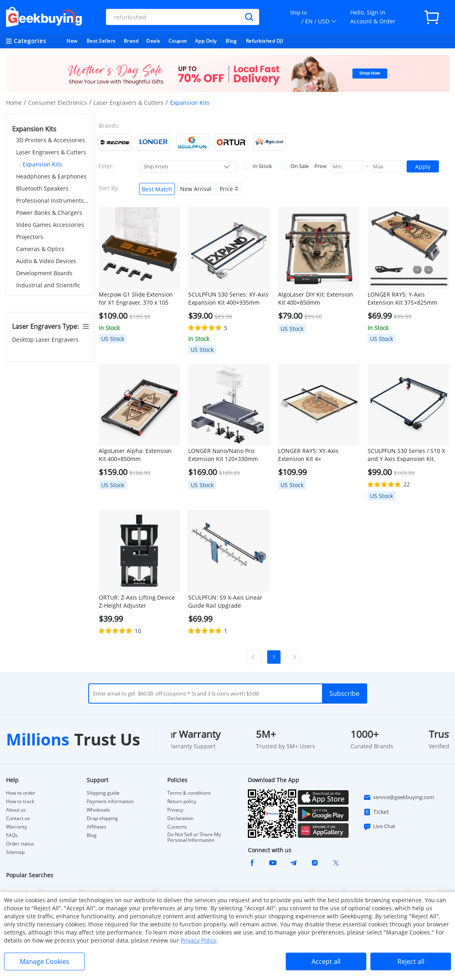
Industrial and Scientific (48, 285)
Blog (231, 41)
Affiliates (97, 827)
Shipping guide (103, 793)
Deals (153, 41)
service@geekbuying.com (399, 797)
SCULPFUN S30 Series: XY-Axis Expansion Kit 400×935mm (228, 298)
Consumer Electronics (58, 103)
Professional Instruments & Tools (52, 200)
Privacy (175, 810)
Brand (131, 41)
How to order (21, 793)
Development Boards (44, 273)
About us (16, 810)
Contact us (18, 818)
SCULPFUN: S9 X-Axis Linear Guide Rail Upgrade (225, 601)
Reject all (411, 961)
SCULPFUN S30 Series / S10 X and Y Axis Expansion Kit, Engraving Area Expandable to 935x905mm (408, 455)
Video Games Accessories (50, 225)
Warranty (17, 827)
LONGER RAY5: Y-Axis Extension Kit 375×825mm (402, 298)
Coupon (178, 41)
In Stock (258, 166)
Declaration (180, 818)
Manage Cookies (45, 961)
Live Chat (379, 826)
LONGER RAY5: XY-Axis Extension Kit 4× (308, 455)
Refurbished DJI (265, 41)
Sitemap (15, 852)
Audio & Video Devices (46, 261)
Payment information (110, 801)
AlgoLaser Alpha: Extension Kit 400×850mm (135, 455)
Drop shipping (102, 818)
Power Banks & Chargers (49, 213)
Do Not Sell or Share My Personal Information (194, 837)
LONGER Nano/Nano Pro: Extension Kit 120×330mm (223, 455)
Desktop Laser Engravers (46, 339)
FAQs (12, 835)
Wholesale (98, 810)
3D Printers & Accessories (51, 140)
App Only (206, 41)
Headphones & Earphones (51, 176)
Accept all (326, 961)
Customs (177, 827)
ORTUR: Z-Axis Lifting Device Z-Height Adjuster (137, 601)
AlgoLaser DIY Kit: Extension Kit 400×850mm (316, 298)
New (72, 41)
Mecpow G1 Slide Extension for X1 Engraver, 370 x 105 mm (136, 299)
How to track (20, 801)
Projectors (30, 237)
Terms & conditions (189, 793)
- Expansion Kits (41, 164)
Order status (20, 844)
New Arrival (196, 189)
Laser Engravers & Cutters (129, 103)
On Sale (295, 166)
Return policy (182, 801)
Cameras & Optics (40, 249)
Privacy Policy (198, 940)
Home (14, 103)
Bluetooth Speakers (42, 188)
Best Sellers (101, 41)
